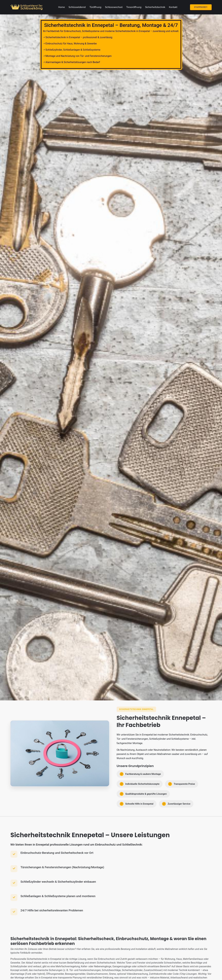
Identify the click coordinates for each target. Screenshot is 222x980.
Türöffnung (95, 7)
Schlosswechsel (114, 7)
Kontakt (173, 7)
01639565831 (201, 7)
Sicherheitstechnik (155, 7)
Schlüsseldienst (77, 7)
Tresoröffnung (134, 7)
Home (62, 7)
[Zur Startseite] (27, 7)
